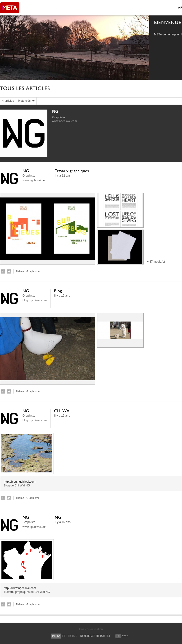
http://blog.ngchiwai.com (20, 482)
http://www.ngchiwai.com (20, 588)
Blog (58, 291)
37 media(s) (157, 262)
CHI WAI (62, 411)
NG (55, 111)
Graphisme (33, 271)
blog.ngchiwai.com (35, 300)
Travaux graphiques (72, 171)
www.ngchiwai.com (65, 121)
